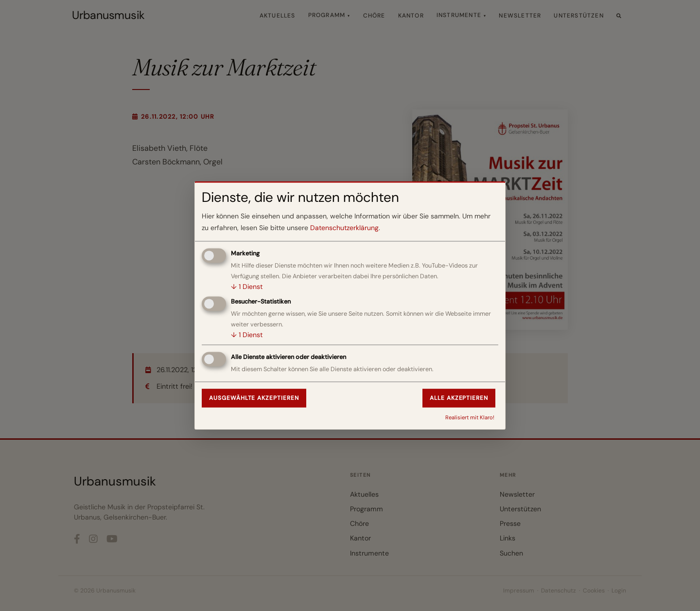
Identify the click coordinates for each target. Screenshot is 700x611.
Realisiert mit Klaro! (470, 417)
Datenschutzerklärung (344, 228)
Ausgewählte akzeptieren (254, 398)
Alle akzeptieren (459, 398)
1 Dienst (247, 287)
